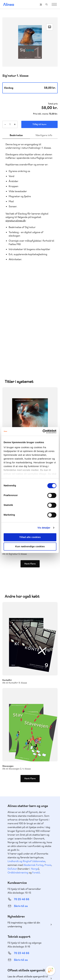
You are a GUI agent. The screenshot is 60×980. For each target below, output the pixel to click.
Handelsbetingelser (22, 972)
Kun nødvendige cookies (30, 547)
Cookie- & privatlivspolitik (37, 968)
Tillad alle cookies (30, 537)
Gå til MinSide (17, 904)
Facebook (26, 951)
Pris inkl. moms (41, 114)
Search (47, 4)
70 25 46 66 (22, 807)
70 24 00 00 (22, 934)
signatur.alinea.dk (15, 221)
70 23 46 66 (22, 861)
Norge (35, 776)
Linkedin (41, 951)
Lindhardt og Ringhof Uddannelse (26, 769)
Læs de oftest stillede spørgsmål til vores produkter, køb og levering (28, 886)
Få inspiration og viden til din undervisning (24, 832)
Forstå (36, 780)
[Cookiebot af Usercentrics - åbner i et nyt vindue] (43, 431)
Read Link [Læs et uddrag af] (50, 27)
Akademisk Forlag (33, 773)
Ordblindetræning (18, 780)
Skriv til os (21, 814)
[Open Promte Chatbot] (50, 970)
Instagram (19, 951)
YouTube (34, 951)
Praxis (48, 773)
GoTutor (12, 776)
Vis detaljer (44, 528)
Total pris (53, 104)
